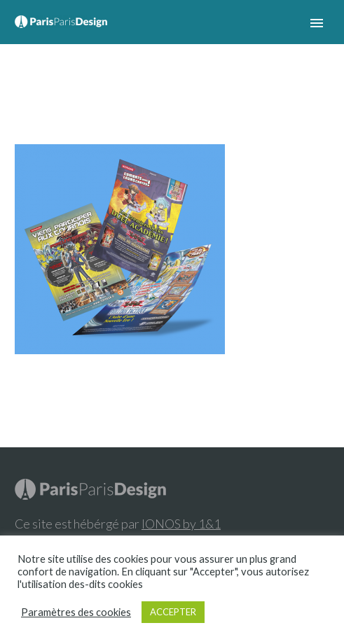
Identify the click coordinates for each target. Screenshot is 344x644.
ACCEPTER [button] (173, 612)
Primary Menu (317, 23)
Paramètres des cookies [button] (76, 612)
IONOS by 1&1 (181, 524)
